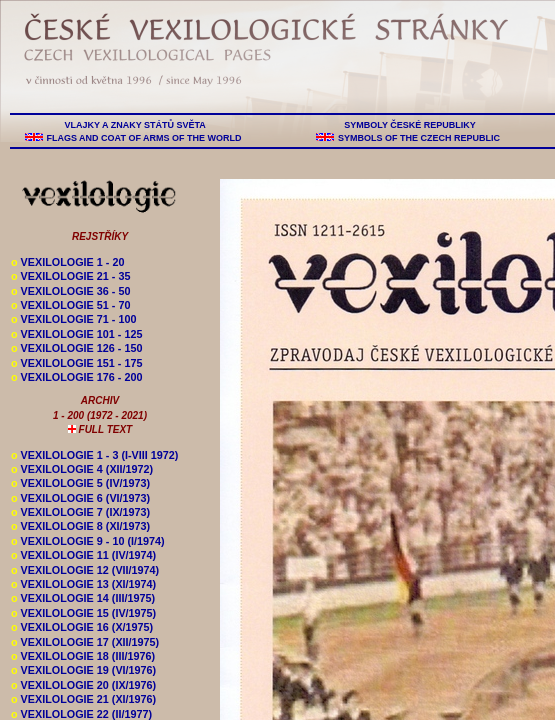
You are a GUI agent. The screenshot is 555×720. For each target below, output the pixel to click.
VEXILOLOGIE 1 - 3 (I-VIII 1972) (94, 455)
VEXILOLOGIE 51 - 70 (70, 305)
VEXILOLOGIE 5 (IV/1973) (80, 483)
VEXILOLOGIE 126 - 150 (76, 348)
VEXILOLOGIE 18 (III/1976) (83, 656)
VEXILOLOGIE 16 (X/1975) (82, 627)
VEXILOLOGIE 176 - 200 (76, 377)
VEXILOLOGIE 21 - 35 (70, 276)
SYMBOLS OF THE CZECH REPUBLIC (418, 138)
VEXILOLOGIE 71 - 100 (73, 319)
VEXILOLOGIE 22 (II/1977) (81, 714)
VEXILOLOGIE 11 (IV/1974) (83, 555)
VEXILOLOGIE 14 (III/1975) (83, 598)
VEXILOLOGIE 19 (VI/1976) (83, 670)
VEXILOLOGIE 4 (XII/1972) (82, 469)
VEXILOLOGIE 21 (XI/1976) (83, 699)
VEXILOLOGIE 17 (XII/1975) (85, 642)
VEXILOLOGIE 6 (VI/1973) (80, 498)
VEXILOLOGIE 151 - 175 (76, 363)
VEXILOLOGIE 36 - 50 (70, 291)
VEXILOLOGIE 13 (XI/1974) (83, 584)
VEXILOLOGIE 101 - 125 (76, 334)
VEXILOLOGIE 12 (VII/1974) (85, 570)
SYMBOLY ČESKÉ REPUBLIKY (410, 125)
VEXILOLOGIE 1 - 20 (67, 262)
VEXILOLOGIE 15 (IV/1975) (83, 613)
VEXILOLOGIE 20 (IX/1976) (83, 685)
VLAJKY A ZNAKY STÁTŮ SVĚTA (135, 125)
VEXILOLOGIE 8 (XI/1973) (80, 526)
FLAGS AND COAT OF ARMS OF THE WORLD (144, 138)
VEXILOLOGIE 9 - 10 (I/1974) (88, 541)
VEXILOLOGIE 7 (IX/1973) (80, 512)
